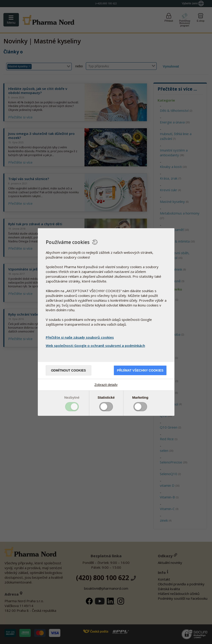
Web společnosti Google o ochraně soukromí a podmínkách (96, 346)
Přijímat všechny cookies (140, 370)
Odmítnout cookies (68, 370)
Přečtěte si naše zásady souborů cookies (80, 337)
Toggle (72, 407)
